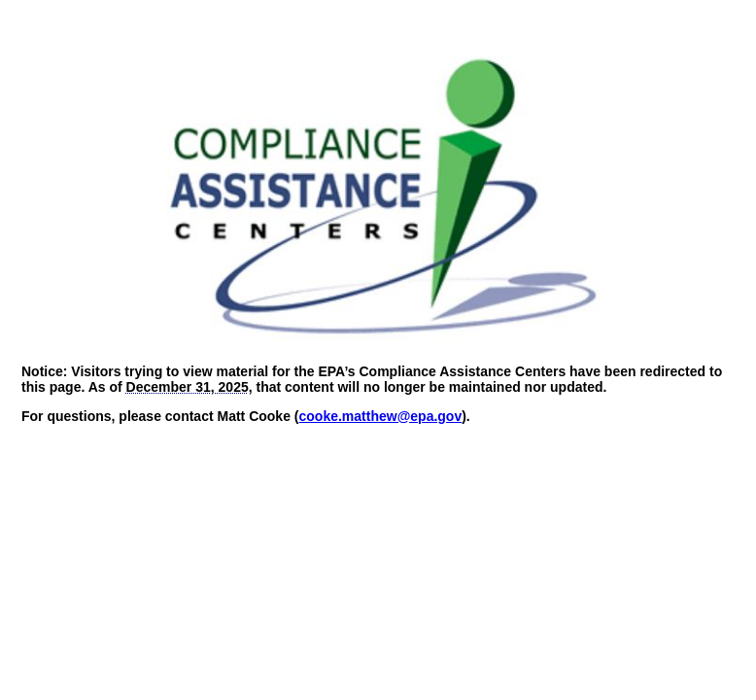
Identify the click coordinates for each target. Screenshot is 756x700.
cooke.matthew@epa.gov (381, 416)
